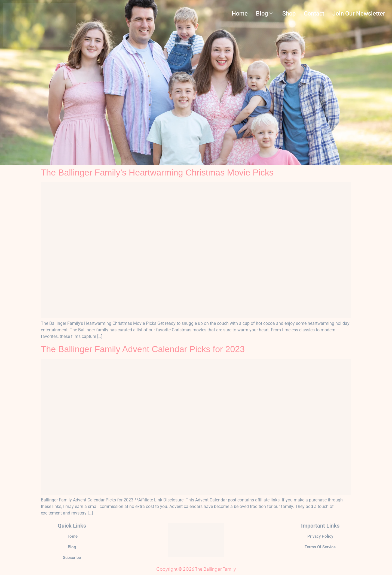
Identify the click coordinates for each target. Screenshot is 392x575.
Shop (289, 13)
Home (240, 13)
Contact (314, 13)
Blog (264, 13)
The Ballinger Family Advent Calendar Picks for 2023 (143, 349)
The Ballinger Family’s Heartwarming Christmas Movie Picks (157, 172)
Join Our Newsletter (359, 13)
